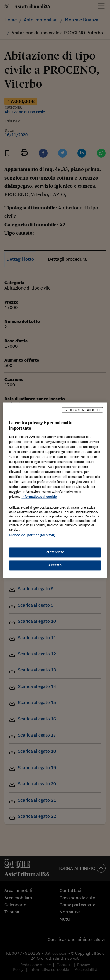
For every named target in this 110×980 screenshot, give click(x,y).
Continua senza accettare (82, 410)
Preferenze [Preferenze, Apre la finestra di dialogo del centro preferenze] (55, 552)
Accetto (55, 565)
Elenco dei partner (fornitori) (32, 535)
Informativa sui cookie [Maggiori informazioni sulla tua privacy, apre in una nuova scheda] (39, 497)
